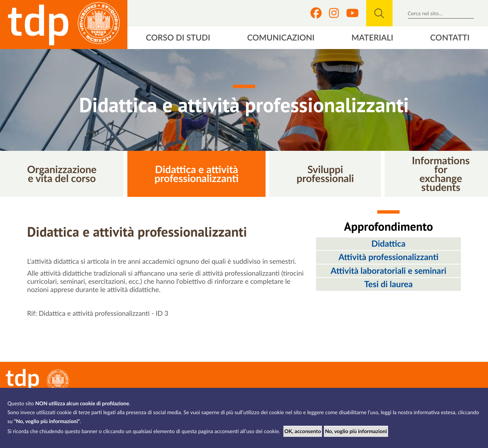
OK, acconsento (303, 431)
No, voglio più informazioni (356, 431)
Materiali (372, 37)
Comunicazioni (281, 37)
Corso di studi (178, 37)
